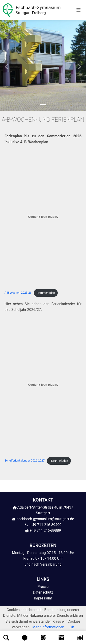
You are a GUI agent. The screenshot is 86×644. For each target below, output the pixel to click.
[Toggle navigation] (79, 10)
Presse (43, 587)
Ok (72, 627)
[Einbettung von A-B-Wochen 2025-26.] (43, 217)
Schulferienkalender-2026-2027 (25, 461)
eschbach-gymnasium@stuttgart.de (43, 519)
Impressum (43, 598)
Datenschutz (43, 592)
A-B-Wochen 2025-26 (18, 293)
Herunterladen (46, 293)
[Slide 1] (43, 105)
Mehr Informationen (48, 627)
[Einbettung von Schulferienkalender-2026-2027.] (43, 384)
